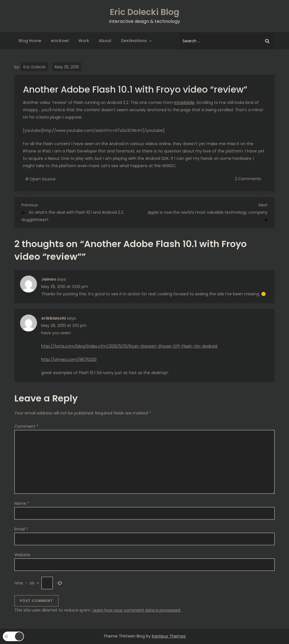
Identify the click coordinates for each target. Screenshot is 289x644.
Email (21, 529)
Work (84, 41)
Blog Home (30, 41)
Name (22, 503)
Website (22, 555)
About (105, 41)
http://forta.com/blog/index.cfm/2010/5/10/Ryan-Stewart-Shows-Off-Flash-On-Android (129, 346)
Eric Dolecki (34, 67)
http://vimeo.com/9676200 (69, 359)
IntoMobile (184, 102)
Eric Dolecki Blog (144, 12)
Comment (26, 426)
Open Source (43, 179)
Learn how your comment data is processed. (137, 610)
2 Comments (249, 178)
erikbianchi (53, 318)
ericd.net (60, 41)
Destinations (137, 41)
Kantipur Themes (169, 636)
